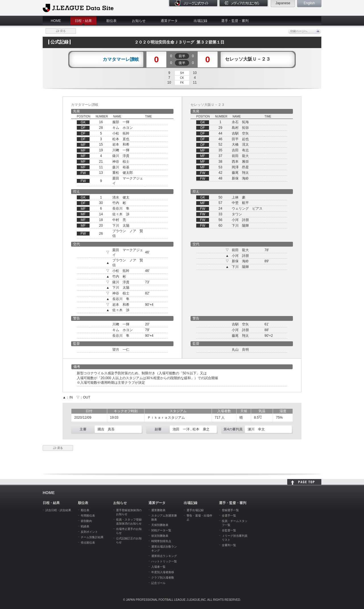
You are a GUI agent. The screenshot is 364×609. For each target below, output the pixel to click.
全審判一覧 (229, 545)
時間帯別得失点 (161, 541)
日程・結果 (83, 21)
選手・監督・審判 (235, 21)
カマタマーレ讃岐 (121, 59)
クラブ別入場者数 (163, 578)
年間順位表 (88, 516)
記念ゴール (158, 583)
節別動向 (86, 521)
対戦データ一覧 (161, 530)
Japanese (283, 3)
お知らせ (139, 21)
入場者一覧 (158, 567)
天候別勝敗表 (160, 525)
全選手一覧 (229, 516)
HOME (56, 21)
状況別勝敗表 (160, 536)
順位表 (111, 21)
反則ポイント (89, 532)
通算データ (169, 21)
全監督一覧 (229, 530)
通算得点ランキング (164, 556)
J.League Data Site (78, 8)
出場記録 (200, 21)
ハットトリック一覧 (164, 561)
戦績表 (85, 526)
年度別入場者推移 (163, 572)
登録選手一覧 (230, 510)
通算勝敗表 (158, 510)
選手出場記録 (195, 510)
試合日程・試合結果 (58, 510)
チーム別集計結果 (92, 537)
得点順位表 (88, 543)
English (309, 3)
